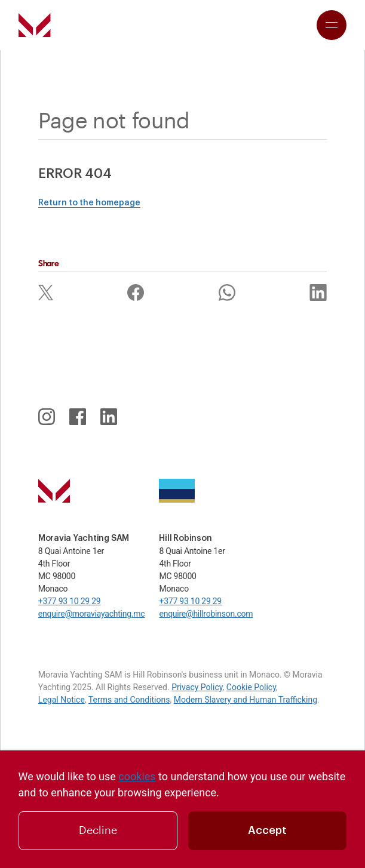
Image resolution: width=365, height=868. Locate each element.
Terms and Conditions (129, 700)
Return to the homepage (89, 203)
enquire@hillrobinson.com (206, 614)
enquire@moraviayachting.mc (92, 614)
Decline (98, 830)
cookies (137, 776)
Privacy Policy (197, 687)
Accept (267, 830)
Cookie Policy (251, 687)
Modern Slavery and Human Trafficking (246, 700)
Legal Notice (62, 700)
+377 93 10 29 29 (70, 601)
